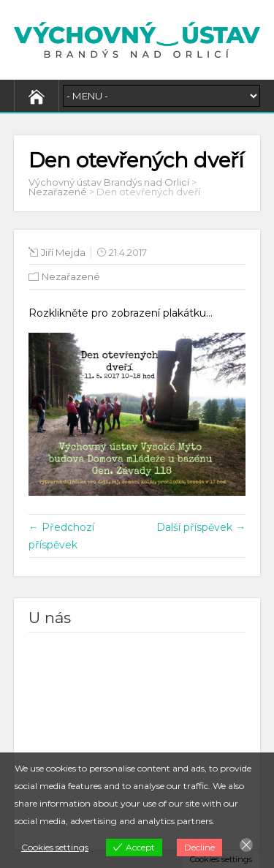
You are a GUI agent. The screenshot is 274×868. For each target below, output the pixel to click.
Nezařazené (71, 276)
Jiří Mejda (63, 252)
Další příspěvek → (201, 527)
